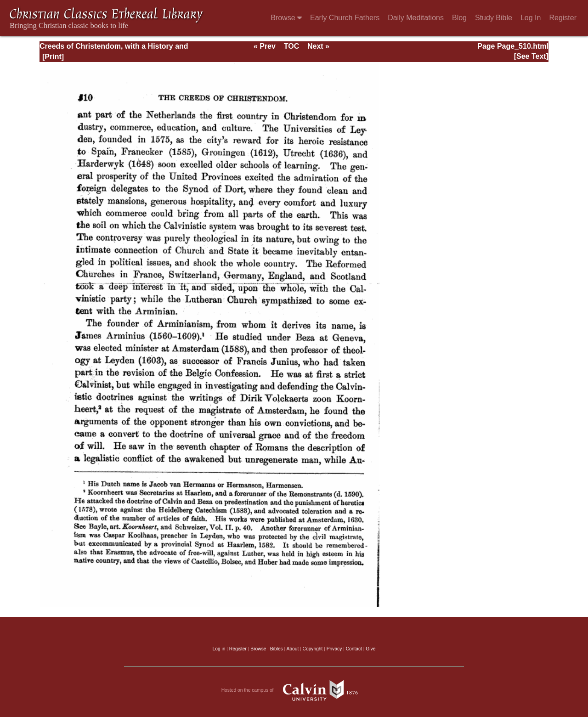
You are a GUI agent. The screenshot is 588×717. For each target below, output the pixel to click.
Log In (531, 18)
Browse (286, 18)
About (292, 649)
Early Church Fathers (345, 18)
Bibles (277, 649)
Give (370, 649)
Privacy (334, 649)
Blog (459, 18)
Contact (354, 649)
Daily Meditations (416, 18)
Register (563, 18)
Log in (219, 649)
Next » (318, 46)
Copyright (313, 649)
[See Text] (531, 56)
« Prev (265, 46)
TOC (291, 46)
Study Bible (494, 18)
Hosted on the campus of (294, 690)
